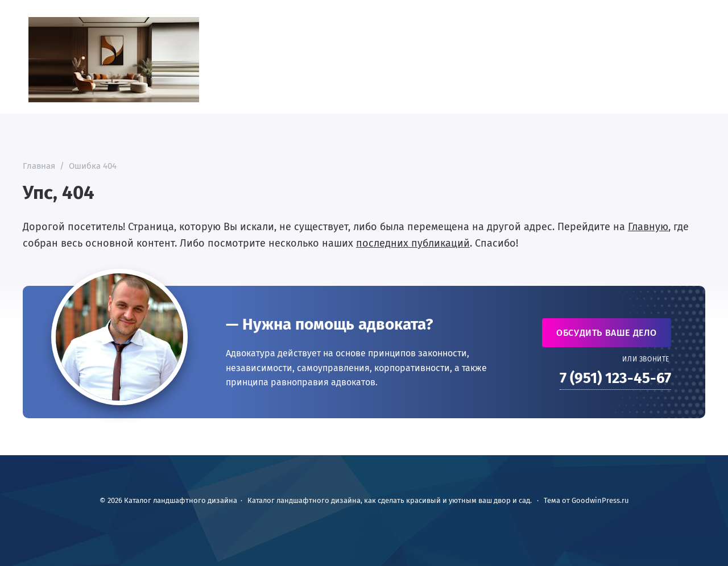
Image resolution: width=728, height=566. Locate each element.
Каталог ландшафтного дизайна (114, 60)
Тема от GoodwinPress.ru (586, 500)
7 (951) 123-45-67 (615, 378)
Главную (648, 227)
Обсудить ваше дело (607, 333)
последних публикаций (413, 243)
